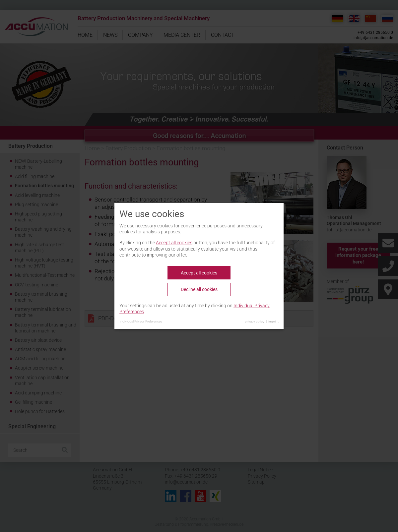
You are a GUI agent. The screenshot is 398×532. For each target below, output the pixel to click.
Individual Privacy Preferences (141, 321)
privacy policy (255, 321)
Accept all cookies (174, 243)
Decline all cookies (199, 289)
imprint (273, 321)
